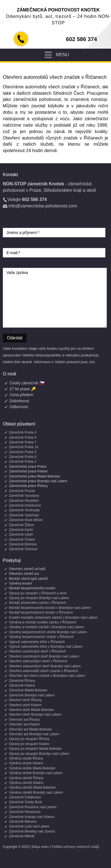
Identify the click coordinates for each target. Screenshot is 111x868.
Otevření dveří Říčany (25, 700)
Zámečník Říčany (22, 681)
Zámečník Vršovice (23, 549)
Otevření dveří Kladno (25, 705)
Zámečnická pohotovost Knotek (58, 10)
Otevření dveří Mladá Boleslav (31, 710)
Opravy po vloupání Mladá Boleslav (35, 749)
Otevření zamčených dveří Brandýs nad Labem (44, 656)
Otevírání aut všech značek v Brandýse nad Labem (47, 676)
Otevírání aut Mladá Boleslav (30, 729)
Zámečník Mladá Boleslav (28, 690)
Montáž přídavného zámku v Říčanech (38, 603)
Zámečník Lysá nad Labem (29, 826)
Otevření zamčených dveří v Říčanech (37, 651)
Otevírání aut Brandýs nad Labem (34, 734)
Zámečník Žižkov (22, 525)
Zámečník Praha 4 (23, 432)
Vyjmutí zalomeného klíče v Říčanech (37, 642)
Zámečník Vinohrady (24, 510)
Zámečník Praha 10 (24, 447)
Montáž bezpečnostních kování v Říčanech (41, 612)
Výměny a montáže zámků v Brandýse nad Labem (46, 627)
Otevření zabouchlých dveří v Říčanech (38, 661)
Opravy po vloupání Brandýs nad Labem (39, 598)
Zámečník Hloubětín (24, 501)
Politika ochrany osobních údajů (75, 847)
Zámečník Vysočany (24, 496)
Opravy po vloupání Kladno (29, 744)
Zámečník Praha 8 (23, 457)
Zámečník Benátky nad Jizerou (32, 831)
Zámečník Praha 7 (23, 442)
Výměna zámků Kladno (26, 783)
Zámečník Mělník (22, 836)
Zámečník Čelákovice (25, 797)
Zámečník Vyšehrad (24, 515)
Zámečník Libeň (21, 534)
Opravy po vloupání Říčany (29, 739)
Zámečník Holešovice (25, 505)
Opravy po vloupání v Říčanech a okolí (38, 593)
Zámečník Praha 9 (23, 437)
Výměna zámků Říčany (26, 778)
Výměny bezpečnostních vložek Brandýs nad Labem (48, 632)
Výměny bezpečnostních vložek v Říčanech (41, 637)
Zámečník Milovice (23, 822)
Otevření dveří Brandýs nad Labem (35, 715)
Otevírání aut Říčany (24, 720)
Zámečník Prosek (22, 491)
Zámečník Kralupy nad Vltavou (32, 817)
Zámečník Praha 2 (23, 462)
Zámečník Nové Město (26, 520)
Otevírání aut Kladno (24, 724)
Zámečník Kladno (22, 685)
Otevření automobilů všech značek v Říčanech (43, 671)
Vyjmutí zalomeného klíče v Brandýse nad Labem (46, 647)
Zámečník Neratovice (25, 812)
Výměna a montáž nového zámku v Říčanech (43, 622)
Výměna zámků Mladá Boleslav (32, 787)
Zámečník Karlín (21, 530)
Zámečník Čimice (22, 540)
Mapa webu (40, 847)
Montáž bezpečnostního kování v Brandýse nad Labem (50, 608)
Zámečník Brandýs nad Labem (32, 695)
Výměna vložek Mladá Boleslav (32, 768)
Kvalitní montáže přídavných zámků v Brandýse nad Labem (53, 618)
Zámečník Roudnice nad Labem (33, 807)
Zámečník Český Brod (25, 802)
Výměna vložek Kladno (26, 763)
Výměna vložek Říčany (26, 758)
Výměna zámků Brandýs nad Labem (36, 793)
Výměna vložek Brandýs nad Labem (36, 773)
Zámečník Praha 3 (23, 452)
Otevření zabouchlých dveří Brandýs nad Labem (45, 666)
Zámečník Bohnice (23, 544)
